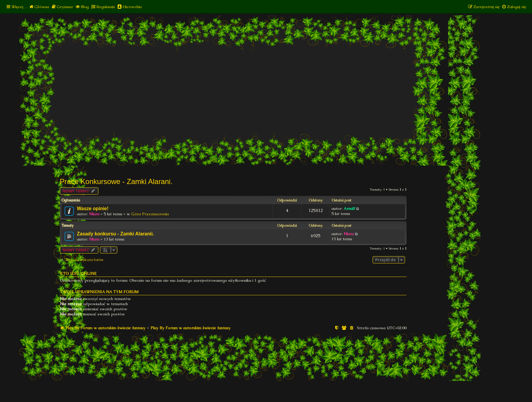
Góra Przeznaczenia (150, 214)
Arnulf (349, 209)
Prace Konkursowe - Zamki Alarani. (116, 181)
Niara (94, 214)
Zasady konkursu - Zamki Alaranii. (116, 234)
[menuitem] (39, 7)
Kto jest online (78, 273)
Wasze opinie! (93, 209)
